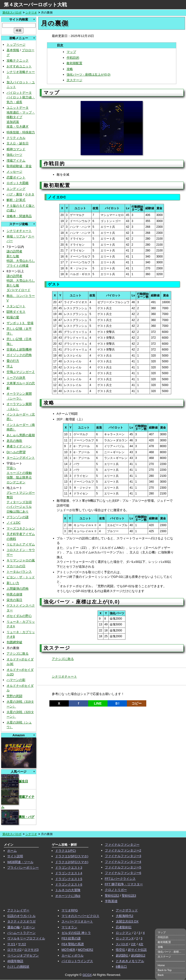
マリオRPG (70, 910)
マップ (71, 52)
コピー (137, 703)
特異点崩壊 (14, 594)
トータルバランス (19, 572)
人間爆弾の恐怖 (18, 589)
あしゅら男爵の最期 (21, 435)
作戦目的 (73, 58)
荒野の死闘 (14, 696)
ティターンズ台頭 (19, 502)
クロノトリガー (116, 890)
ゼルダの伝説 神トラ (76, 933)
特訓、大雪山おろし (21, 261)
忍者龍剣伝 (124, 927)
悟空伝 (120, 950)
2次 (133, 944)
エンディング (16, 189)
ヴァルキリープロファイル (26, 938)
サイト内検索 (19, 19)
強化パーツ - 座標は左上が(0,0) (89, 75)
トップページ (16, 45)
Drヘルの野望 (16, 452)
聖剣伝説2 (112, 896)
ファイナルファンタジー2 (123, 850)
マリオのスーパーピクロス (80, 916)
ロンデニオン (16, 482)
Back (161, 975)
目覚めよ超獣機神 (19, 349)
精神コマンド (16, 149)
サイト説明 (15, 856)
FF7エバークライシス (120, 879)
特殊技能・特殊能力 (21, 132)
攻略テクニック (18, 61)
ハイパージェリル (19, 507)
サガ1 (11, 944)
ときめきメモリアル (130, 961)
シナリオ (31, 13)
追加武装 (13, 122)
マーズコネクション (21, 528)
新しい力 (13, 583)
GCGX (87, 975)
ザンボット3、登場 (20, 323)
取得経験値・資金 (19, 166)
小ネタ (30, 194)
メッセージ (14, 172)
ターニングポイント (21, 458)
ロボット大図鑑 (18, 183)
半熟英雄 (111, 901)
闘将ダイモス (16, 312)
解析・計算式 (16, 200)
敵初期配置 (74, 63)
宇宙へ (11, 468)
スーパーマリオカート (77, 921)
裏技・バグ (18, 817)
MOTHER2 (85, 950)
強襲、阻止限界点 (19, 477)
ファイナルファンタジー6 (123, 873)
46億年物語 (15, 961)
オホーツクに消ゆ (68, 896)
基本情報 (13, 50)
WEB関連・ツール (20, 862)
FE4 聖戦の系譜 (73, 944)
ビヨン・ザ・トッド (21, 577)
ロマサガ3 (31, 950)
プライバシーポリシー (23, 868)
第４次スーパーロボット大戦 (35, 5)
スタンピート (16, 306)
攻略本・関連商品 (19, 216)
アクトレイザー (18, 910)
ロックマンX (125, 938)
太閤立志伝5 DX (127, 921)
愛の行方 (13, 361)
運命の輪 (14, 927)
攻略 (70, 69)
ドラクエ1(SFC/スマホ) (72, 856)
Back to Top (165, 970)
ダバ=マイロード (19, 290)
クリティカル (16, 138)
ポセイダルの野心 (19, 616)
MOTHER (68, 950)
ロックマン (124, 933)
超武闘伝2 (138, 955)
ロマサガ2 (14, 950)
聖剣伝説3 (129, 896)
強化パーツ (14, 155)
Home (161, 965)
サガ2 (22, 944)
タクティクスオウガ (21, 921)
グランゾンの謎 (18, 517)
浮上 (10, 366)
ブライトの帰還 (18, 266)
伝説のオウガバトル (21, 916)
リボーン (29, 927)
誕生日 (15, 781)
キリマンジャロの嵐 (21, 560)
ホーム (12, 851)
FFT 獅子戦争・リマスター (124, 884)
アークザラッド (127, 910)
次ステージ (74, 80)
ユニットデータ (18, 108)
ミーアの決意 (16, 378)
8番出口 (121, 967)
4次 (141, 944)
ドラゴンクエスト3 (69, 868)
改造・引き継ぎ (18, 126)
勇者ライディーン (19, 446)
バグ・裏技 (14, 194)
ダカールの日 (16, 566)
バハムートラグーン (21, 933)
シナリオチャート (19, 231)
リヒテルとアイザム (21, 544)
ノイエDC (14, 523)
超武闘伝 (122, 955)
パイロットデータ (19, 93)
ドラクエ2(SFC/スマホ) (72, 862)
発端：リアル (16, 236)
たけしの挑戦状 (18, 967)
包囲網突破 (14, 642)
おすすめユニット (19, 66)
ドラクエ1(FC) (66, 851)
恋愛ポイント (16, 177)
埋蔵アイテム (16, 161)
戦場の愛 (13, 317)
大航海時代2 (124, 916)
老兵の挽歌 (14, 441)
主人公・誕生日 (18, 143)
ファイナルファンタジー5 (123, 867)
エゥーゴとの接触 (19, 473)
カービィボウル (73, 955)
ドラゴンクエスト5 (69, 879)
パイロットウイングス (77, 961)
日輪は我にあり (18, 511)
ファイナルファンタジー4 (123, 862)
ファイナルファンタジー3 (123, 856)
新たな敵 (13, 256)
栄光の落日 (14, 600)
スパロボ (122, 944)
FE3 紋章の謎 (71, 938)
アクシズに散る (18, 654)
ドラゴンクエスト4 (69, 873)
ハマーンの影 (16, 680)
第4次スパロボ (12, 13)
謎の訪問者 (14, 251)
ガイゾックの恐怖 (19, 355)
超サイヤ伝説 (137, 950)
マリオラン (69, 927)
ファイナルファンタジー (122, 845)
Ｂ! (117, 703)
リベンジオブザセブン (23, 955)
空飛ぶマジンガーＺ (21, 372)
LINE (98, 703)
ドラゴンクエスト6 (69, 884)
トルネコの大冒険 (68, 890)
